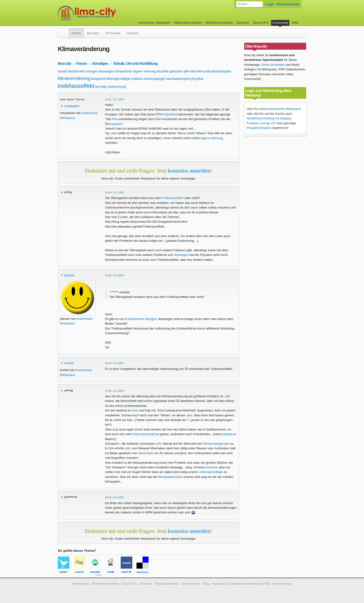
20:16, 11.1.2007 (115, 363)
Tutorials (132, 33)
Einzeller (212, 467)
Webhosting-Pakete (188, 23)
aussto (63, 71)
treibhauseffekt (76, 86)
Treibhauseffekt (173, 198)
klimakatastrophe (219, 71)
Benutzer (93, 33)
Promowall (113, 33)
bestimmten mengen (83, 71)
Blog (206, 584)
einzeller (163, 71)
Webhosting (81, 584)
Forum (76, 33)
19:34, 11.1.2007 (115, 275)
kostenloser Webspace (154, 23)
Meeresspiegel (213, 444)
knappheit (98, 79)
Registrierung (288, 4)
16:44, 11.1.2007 (115, 192)
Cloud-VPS (261, 23)
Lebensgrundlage (211, 472)
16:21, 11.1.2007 (115, 99)
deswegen (107, 71)
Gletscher (145, 453)
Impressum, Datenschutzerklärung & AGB (241, 584)
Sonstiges (100, 63)
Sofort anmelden (273, 65)
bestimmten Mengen (142, 319)
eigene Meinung (212, 138)
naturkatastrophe (178, 79)
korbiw (69, 363)
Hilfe (295, 23)
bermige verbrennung (111, 87)
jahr (187, 71)
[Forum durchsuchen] (250, 4)
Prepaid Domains (259, 128)
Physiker (169, 114)
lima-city (64, 63)
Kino (135, 410)
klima (201, 71)
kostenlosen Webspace (284, 109)
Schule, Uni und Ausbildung (135, 63)
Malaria (228, 434)
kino (194, 71)
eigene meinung (144, 71)
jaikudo (70, 275)
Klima (116, 119)
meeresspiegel (154, 79)
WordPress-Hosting (219, 23)
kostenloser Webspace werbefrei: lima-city (104, 13)
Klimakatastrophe (170, 477)
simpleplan (72, 106)
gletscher (177, 71)
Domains (243, 23)
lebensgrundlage (118, 79)
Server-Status (282, 584)
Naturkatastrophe (145, 434)
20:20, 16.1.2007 (115, 497)
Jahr (189, 415)
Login (270, 4)
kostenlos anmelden (189, 171)
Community (280, 23)
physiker (197, 79)
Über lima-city (191, 584)
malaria (137, 79)
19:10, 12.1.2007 (115, 391)
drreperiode (124, 71)
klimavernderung (74, 78)
